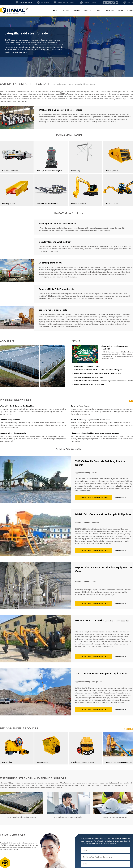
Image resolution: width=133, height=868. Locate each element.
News (98, 11)
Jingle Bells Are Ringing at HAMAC (87, 366)
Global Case (109, 11)
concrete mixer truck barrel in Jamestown (15, 99)
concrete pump (10, 45)
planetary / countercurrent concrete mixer (26, 94)
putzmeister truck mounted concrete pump (100, 96)
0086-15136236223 (91, 2)
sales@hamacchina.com (67, 2)
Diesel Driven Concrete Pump (49, 42)
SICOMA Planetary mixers (70, 94)
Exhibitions (45, 2)
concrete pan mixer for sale (89, 94)
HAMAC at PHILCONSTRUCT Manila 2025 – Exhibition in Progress (99, 370)
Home (55, 11)
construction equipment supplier (26, 42)
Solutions (77, 11)
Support (120, 11)
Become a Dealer (26, 2)
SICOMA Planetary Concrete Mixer (28, 45)
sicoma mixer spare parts (50, 94)
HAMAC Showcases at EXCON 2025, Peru (90, 384)
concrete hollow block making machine (71, 96)
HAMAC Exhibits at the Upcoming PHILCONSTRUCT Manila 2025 (99, 373)
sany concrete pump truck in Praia (19, 96)
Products (66, 11)
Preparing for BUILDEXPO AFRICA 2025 (89, 377)
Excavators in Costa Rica (92, 621)
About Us (88, 11)
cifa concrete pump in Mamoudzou (44, 96)
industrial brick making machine (111, 94)
